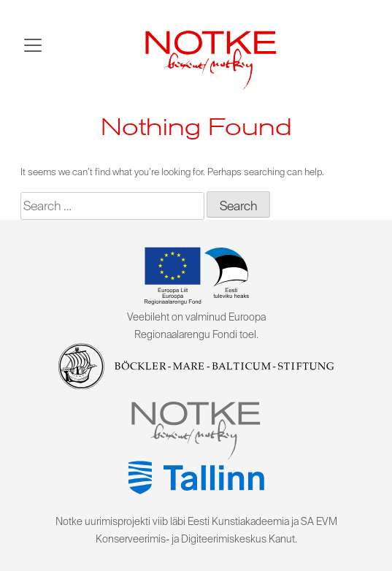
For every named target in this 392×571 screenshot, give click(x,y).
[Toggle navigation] (33, 45)
